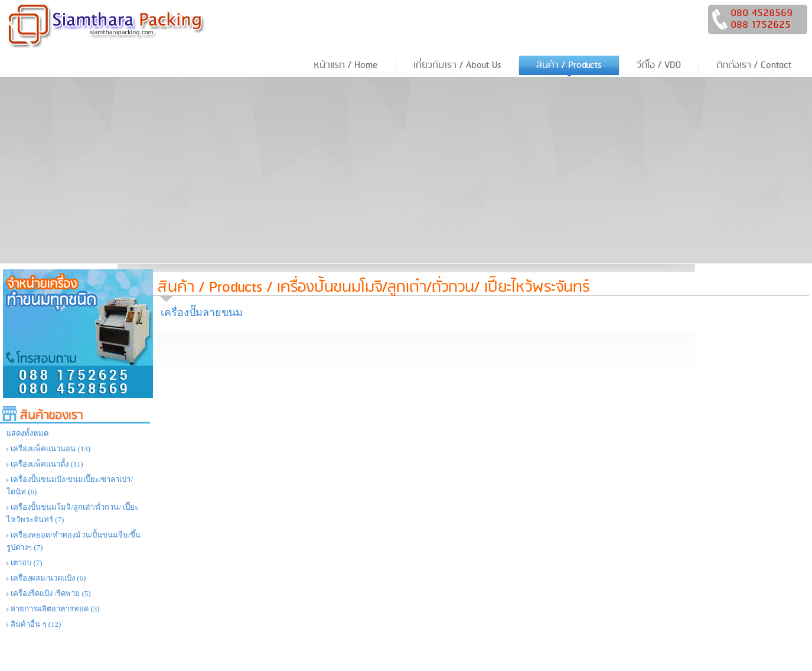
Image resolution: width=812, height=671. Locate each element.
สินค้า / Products (210, 287)
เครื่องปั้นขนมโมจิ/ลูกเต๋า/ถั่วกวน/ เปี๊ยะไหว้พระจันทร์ (433, 287)
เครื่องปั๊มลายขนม (202, 312)
